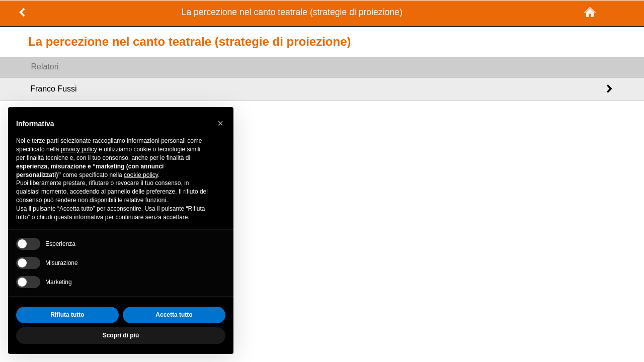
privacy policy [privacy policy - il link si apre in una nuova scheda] (79, 149)
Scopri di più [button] (121, 335)
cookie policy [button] (141, 175)
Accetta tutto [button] (174, 315)
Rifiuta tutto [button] (67, 315)
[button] (220, 123)
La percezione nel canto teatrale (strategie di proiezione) (292, 12)
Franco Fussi (53, 89)
